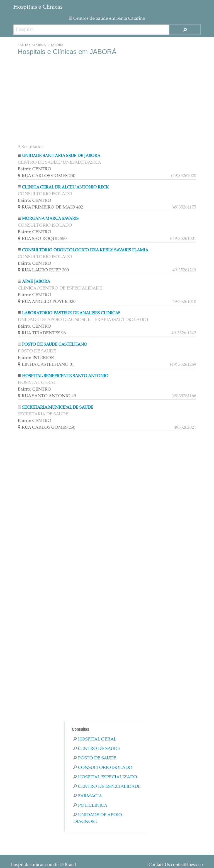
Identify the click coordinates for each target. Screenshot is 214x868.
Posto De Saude (95, 758)
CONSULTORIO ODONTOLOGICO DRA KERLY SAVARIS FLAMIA (85, 250)
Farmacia (88, 796)
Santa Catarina (32, 45)
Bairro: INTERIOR (36, 358)
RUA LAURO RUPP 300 (107, 270)
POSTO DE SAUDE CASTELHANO (55, 345)
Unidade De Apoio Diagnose (98, 818)
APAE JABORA (36, 282)
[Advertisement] (107, 100)
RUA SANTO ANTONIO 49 (107, 396)
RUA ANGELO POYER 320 (107, 302)
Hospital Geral (95, 739)
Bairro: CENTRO (35, 169)
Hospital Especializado (105, 777)
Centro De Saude (97, 749)
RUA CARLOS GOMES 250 (107, 176)
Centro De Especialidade (107, 787)
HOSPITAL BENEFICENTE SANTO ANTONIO (65, 376)
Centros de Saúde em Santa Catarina (107, 19)
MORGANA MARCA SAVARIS (50, 219)
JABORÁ (57, 45)
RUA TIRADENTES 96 (107, 333)
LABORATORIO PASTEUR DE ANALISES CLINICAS (71, 313)
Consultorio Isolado (103, 768)
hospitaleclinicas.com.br (35, 865)
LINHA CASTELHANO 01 (107, 365)
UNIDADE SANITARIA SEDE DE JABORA (61, 156)
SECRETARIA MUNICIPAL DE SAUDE (58, 408)
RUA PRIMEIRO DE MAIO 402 (107, 207)
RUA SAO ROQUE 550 (107, 239)
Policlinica (90, 806)
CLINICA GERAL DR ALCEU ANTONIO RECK (65, 187)
